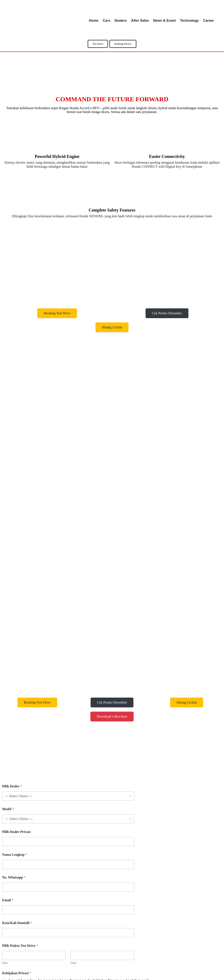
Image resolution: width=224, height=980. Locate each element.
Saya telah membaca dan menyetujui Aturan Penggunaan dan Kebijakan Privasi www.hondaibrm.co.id (78, 781)
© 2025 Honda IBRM (112, 976)
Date (5, 763)
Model (8, 610)
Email (8, 701)
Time (73, 763)
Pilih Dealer (12, 587)
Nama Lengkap (15, 655)
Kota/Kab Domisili (17, 723)
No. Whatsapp (14, 678)
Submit (11, 793)
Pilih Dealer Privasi (16, 632)
